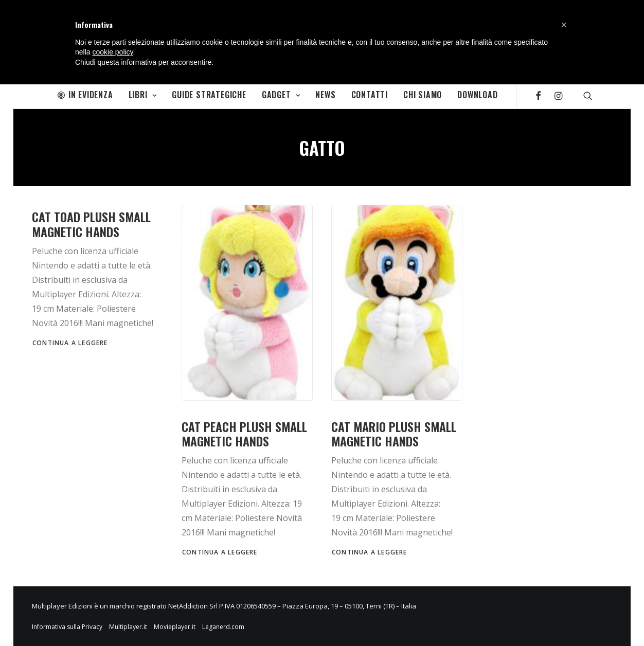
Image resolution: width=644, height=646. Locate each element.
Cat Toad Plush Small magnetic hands (91, 224)
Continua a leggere (70, 343)
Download (477, 95)
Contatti (370, 95)
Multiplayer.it (128, 627)
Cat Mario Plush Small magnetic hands (394, 434)
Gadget (281, 95)
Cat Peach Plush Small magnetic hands (244, 434)
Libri (143, 95)
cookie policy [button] (112, 52)
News (325, 95)
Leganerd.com (223, 627)
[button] (564, 25)
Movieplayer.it (175, 627)
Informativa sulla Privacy (67, 627)
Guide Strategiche (209, 95)
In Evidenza (85, 95)
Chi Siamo (423, 95)
